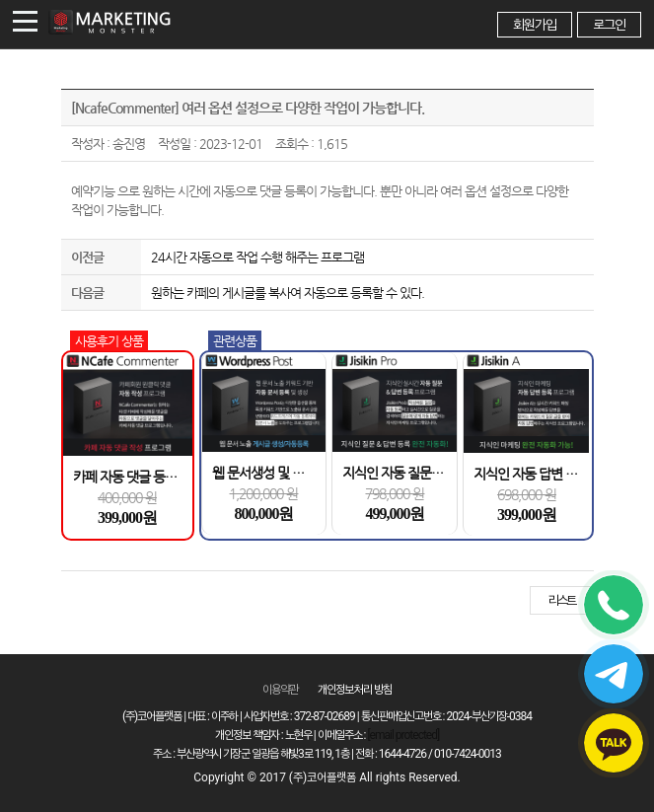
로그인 (609, 25)
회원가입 (535, 25)
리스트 (562, 600)
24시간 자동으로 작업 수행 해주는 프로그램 (257, 257)
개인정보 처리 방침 (355, 690)
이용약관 (280, 690)
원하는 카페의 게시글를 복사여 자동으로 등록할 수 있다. (288, 293)
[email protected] (403, 735)
